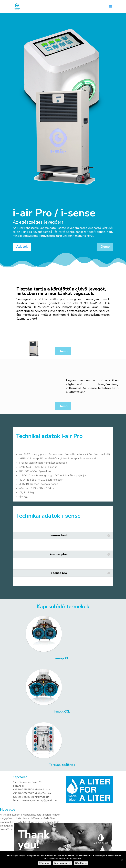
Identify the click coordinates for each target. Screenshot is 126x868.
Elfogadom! (45, 863)
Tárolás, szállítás (62, 765)
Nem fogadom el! (63, 863)
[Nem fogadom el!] (122, 860)
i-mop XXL (62, 712)
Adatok (22, 247)
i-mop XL (62, 658)
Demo (105, 247)
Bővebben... (81, 863)
